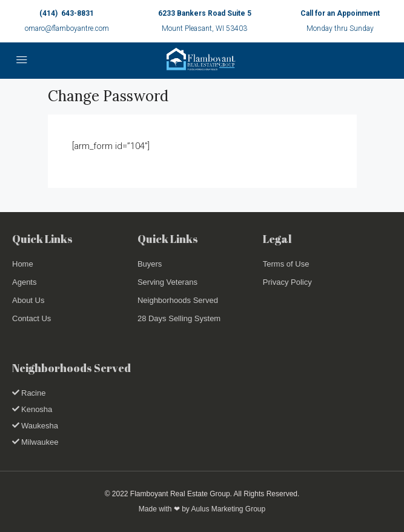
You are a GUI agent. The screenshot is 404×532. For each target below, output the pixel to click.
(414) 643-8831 (67, 13)
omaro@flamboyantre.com (67, 28)
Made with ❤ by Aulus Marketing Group (202, 509)
